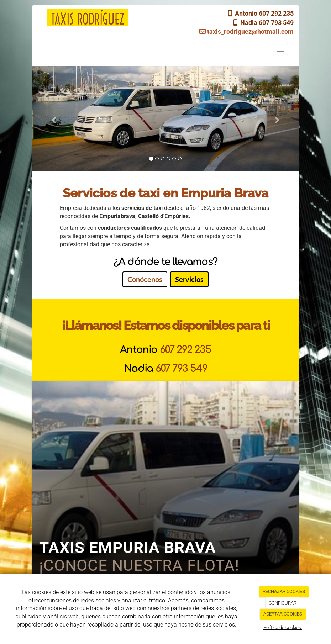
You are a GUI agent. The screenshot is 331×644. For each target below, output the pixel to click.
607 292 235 (186, 350)
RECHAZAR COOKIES (284, 592)
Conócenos (145, 279)
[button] (52, 118)
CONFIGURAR (283, 603)
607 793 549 (182, 369)
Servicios (189, 279)
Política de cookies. (283, 627)
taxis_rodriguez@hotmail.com (246, 31)
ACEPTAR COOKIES (283, 614)
